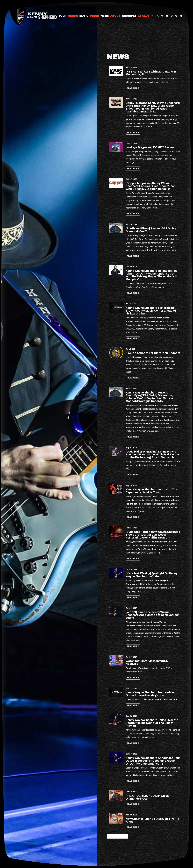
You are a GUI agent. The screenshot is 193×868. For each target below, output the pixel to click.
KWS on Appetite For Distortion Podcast (153, 353)
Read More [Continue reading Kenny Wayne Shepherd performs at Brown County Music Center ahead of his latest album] (133, 338)
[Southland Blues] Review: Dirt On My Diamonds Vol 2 (151, 230)
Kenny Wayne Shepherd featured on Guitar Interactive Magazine (150, 694)
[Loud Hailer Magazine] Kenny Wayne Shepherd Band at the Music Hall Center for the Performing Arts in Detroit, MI (152, 454)
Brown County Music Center (154, 329)
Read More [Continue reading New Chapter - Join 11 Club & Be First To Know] (133, 827)
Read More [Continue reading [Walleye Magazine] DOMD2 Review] (133, 168)
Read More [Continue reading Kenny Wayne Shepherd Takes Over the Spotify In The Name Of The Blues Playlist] (133, 743)
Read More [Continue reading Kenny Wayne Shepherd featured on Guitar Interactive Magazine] (133, 705)
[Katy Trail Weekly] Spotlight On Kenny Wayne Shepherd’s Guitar (152, 575)
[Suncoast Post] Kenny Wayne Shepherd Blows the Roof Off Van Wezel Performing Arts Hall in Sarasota (153, 535)
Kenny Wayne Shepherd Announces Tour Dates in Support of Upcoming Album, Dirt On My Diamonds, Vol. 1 (153, 761)
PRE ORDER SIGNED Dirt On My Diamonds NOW (148, 797)
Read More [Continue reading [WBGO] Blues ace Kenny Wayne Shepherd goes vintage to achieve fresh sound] (133, 646)
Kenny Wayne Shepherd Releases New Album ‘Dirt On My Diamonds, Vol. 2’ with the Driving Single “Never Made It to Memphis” (153, 275)
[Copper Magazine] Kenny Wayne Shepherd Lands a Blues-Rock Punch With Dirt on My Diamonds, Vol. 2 (151, 186)
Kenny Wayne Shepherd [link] (142, 549)
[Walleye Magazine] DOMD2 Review (150, 147)
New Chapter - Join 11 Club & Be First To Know (153, 820)
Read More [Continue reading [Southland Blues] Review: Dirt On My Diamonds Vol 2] (133, 256)
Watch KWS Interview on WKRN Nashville (147, 662)
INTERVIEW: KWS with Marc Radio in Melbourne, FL (151, 73)
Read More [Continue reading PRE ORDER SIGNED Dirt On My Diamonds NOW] (133, 804)
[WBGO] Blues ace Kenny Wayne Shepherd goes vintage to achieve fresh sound (153, 615)
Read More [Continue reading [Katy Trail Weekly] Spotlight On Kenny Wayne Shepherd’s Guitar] (133, 597)
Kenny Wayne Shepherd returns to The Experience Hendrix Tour (151, 491)
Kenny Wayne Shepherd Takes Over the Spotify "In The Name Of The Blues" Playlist (152, 723)
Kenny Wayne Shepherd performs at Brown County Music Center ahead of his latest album (151, 311)
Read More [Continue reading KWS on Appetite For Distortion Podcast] (133, 378)
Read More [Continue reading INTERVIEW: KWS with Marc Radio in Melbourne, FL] (133, 88)
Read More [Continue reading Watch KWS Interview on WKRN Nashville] (133, 678)
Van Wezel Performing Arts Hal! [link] (157, 545)
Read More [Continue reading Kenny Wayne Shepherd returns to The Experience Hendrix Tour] (133, 517)
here (175, 699)
